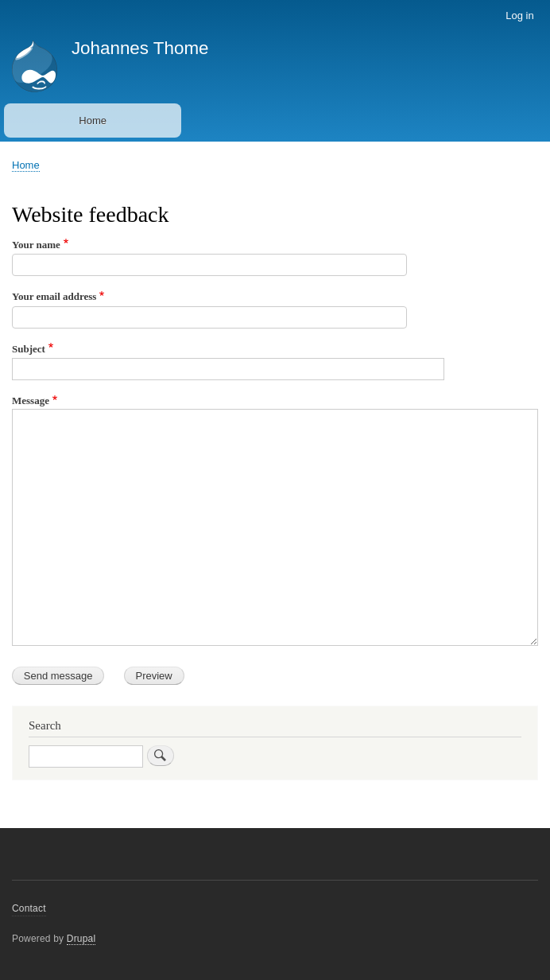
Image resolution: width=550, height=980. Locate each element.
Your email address (54, 296)
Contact (29, 908)
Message (31, 401)
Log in (519, 16)
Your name (36, 245)
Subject (29, 349)
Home (93, 121)
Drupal (81, 939)
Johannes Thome (140, 48)
